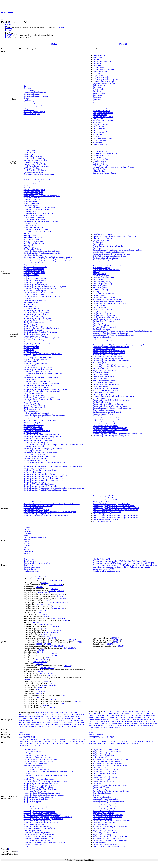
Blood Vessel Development (103, 238)
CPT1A (81, 717)
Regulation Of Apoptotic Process (35, 364)
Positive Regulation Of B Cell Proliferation (39, 320)
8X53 (134, 743)
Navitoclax (27, 549)
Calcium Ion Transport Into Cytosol (36, 443)
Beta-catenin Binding (101, 159)
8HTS (73, 743)
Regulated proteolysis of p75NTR (105, 500)
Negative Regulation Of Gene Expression (108, 301)
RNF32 (110, 725)
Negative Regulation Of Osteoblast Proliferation (40, 344)
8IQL (78, 743)
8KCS (105, 743)
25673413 (48, 593)
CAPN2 (54, 717)
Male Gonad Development (33, 255)
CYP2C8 (122, 716)
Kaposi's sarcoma (30, 561)
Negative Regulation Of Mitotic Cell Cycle (39, 385)
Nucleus (26, 86)
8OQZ (125, 743)
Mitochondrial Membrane (33, 104)
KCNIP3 (133, 719)
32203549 (42, 687)
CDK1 (71, 717)
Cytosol (26, 98)
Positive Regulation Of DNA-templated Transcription (112, 367)
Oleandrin (27, 553)
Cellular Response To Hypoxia (34, 454)
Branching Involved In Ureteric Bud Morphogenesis (42, 196)
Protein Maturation (100, 398)
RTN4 (59, 724)
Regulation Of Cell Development (105, 771)
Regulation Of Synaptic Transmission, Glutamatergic (112, 400)
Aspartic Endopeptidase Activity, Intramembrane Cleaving (114, 167)
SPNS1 (28, 726)
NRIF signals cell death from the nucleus (107, 502)
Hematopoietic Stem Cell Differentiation (38, 441)
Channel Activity (30, 154)
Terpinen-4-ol (28, 551)
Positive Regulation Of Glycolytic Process (108, 365)
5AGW (83, 739)
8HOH (59, 743)
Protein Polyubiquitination (33, 182)
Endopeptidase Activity (101, 151)
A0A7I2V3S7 (24, 737)
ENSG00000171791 (26, 735)
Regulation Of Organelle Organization (37, 833)
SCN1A (127, 725)
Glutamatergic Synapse (101, 144)
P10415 (32, 737)
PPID (45, 722)
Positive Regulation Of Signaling (35, 807)
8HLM (44, 743)
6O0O (73, 741)
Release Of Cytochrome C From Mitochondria (40, 208)
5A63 (99, 741)
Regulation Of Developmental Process (107, 781)
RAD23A (92, 725)
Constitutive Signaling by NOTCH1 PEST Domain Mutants (114, 506)
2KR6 (91, 741)
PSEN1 (123, 44)
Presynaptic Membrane (101, 125)
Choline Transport (99, 307)
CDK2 (76, 717)
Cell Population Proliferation (34, 249)
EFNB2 (150, 716)
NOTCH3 (133, 721)
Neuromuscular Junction (102, 111)
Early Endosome (99, 75)
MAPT (152, 719)
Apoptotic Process (30, 235)
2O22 (40, 739)
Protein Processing (100, 311)
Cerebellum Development (102, 313)
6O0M (68, 741)
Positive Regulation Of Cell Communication (39, 811)
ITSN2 (118, 719)
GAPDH (137, 718)
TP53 (54, 726)
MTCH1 (100, 721)
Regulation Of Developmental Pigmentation (39, 397)
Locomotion (97, 343)
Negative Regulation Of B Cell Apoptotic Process (41, 221)
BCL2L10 (29, 715)
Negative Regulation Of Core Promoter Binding (110, 428)
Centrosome (97, 87)
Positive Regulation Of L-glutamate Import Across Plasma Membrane (118, 250)
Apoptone (27, 539)
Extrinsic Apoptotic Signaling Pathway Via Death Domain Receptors (48, 257)
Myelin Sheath (29, 108)
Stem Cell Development (32, 419)
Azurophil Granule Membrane (104, 121)
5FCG (26, 741)
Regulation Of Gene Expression (35, 281)
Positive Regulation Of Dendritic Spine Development (112, 408)
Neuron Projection (100, 129)
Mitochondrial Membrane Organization (37, 821)
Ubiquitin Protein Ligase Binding (35, 160)
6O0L (64, 741)
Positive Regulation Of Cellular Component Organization (44, 795)
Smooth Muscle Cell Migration (35, 294)
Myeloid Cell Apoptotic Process (35, 336)
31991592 (27, 680)
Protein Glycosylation (101, 262)
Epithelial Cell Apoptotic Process (35, 472)
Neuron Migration (99, 244)
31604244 (41, 650)
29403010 (45, 583)
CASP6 (115, 714)
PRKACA (85, 722)
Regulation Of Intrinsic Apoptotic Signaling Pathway (42, 785)
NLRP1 (56, 720)
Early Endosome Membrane (103, 113)
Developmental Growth (32, 409)
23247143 (47, 601)
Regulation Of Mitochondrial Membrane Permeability (43, 391)
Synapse (96, 136)
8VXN (38, 745)
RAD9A (38, 724)
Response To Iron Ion (31, 275)
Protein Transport (99, 305)
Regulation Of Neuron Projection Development (110, 303)
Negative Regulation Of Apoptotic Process (39, 369)
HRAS (32, 719)
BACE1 (145, 712)
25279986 (43, 614)
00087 (91, 732)
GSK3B (92, 719)
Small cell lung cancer (31, 571)
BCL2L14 (52, 715)
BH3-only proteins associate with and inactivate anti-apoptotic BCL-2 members (52, 504)
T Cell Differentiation (31, 308)
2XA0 (54, 739)
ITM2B (49, 719)
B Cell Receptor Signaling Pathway (36, 423)
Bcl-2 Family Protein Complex (34, 112)
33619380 (61, 595)
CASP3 (60, 717)
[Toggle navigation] (2, 19)
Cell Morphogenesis (31, 186)
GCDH (143, 718)
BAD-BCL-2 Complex (32, 114)
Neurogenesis (98, 323)
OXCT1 (147, 721)
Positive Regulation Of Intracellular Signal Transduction (43, 819)
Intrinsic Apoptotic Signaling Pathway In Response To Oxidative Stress (49, 261)
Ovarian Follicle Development (34, 190)
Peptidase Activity (100, 161)
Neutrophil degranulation (102, 514)
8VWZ (27, 745)
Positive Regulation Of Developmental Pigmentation (42, 399)
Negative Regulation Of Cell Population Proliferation (42, 253)
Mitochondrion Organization (34, 825)
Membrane (27, 100)
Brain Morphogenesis (101, 378)
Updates (8, 30)
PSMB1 (141, 723)
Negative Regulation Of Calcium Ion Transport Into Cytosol (45, 287)
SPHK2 (22, 726)
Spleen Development (31, 401)
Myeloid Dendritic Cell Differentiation (107, 355)
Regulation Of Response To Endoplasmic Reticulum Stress (44, 842)
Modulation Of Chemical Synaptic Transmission (110, 827)
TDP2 (91, 727)
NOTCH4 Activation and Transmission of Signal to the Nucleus (116, 518)
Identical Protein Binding (32, 162)
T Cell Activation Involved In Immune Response (110, 256)
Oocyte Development (31, 411)
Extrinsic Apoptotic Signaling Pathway (37, 840)
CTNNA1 (152, 714)
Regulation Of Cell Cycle (32, 433)
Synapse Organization (101, 386)
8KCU (115, 743)
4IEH (63, 739)
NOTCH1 (118, 721)
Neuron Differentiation (101, 325)
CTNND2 (107, 716)
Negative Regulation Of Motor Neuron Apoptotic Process (44, 480)
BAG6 (62, 713)
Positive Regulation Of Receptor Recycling (108, 246)
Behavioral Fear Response (33, 198)
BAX (72, 713)
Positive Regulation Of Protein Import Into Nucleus (111, 347)
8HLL (39, 743)
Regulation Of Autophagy (33, 283)
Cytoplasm (27, 88)
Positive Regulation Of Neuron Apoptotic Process (111, 759)
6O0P (78, 741)
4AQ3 (59, 739)
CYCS (21, 719)
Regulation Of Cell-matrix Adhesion (36, 210)
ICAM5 (112, 719)
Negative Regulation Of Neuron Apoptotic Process (41, 377)
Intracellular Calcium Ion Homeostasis (37, 231)
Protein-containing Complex (34, 106)
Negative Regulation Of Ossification (36, 310)
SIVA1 (75, 724)
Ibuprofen (27, 527)
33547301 (58, 581)
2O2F (44, 739)
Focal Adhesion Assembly (33, 393)
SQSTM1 (34, 726)
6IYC (126, 741)
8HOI (64, 743)
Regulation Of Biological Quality (105, 809)
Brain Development (100, 286)
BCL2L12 (44, 715)
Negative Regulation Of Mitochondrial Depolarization (43, 437)
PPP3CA (71, 722)
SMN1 (80, 724)
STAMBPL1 (147, 725)
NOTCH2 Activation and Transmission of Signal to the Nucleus (116, 510)
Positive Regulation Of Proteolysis (105, 833)
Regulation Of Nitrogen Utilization (36, 229)
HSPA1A (42, 719)
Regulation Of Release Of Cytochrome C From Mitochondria (45, 775)
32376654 (40, 579)
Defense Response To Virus (33, 429)
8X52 (129, 743)
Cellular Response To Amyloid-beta (106, 426)
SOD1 (85, 724)
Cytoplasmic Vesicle (100, 109)
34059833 (39, 612)
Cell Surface (98, 95)
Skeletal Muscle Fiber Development (36, 413)
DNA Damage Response (32, 239)
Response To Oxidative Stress (34, 241)
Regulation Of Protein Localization (36, 334)
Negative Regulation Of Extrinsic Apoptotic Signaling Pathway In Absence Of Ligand (54, 488)
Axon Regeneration (30, 324)
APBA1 (118, 712)
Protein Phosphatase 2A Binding (35, 170)
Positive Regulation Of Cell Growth (36, 312)
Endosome (97, 73)
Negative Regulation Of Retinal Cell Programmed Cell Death (45, 389)
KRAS (59, 719)
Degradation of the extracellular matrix (107, 498)
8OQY (120, 743)
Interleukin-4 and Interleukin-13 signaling (38, 506)
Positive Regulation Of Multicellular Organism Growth (43, 354)
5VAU (35, 741)
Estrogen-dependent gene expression (36, 510)
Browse (8, 25)
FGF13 (121, 718)
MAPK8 (28, 720)
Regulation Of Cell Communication (36, 803)
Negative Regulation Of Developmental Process (110, 785)
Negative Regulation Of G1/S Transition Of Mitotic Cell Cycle (46, 476)
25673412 (62, 703)
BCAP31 (82, 713)
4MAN (77, 739)
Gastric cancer (29, 565)
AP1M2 (112, 712)
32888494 (39, 587)
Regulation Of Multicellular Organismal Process (110, 836)
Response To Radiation (32, 265)
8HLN (49, 743)
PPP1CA (50, 722)
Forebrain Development (101, 329)
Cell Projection (98, 127)
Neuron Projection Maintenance (104, 432)
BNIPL (48, 717)
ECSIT (139, 716)
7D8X (143, 741)
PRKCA (22, 724)
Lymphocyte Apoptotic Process (35, 447)
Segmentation (98, 339)
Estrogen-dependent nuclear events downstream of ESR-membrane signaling (51, 512)
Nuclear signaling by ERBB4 (103, 496)
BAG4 (57, 713)
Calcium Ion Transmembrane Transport (107, 412)
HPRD (8, 37)
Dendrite (96, 105)
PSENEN (129, 723)
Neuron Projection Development (105, 773)
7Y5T (148, 741)
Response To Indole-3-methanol (104, 823)
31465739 (39, 672)
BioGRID (9, 35)
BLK (83, 715)
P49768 (113, 737)
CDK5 (137, 714)
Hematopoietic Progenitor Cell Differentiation (109, 252)
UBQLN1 (104, 727)
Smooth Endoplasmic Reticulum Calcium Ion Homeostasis (114, 396)
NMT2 (61, 720)
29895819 (42, 610)
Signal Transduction (31, 805)
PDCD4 (153, 721)
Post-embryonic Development (34, 271)
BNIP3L (42, 717)
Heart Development (100, 288)
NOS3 (112, 721)
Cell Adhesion (98, 280)
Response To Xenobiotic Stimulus (36, 267)
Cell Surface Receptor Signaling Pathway (108, 761)
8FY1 (30, 743)
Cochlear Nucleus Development (35, 300)
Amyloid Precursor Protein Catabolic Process (109, 353)
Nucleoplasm (98, 63)
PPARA (40, 722)
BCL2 (54, 44)
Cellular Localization (101, 825)
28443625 (77, 701)
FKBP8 (27, 719)
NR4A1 (67, 720)
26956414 (65, 603)
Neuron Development (101, 374)
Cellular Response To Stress (33, 767)
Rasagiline (27, 533)
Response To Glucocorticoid (34, 425)
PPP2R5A (64, 722)
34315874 (51, 581)
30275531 (38, 689)
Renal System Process (31, 225)
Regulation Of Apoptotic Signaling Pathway (39, 484)
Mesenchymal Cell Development (35, 290)
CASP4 (109, 714)
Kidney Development (31, 206)
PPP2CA (57, 722)
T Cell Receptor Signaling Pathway (106, 390)
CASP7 (121, 714)
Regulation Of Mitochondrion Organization (39, 787)
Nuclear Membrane (30, 102)
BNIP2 (31, 717)
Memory (96, 291)
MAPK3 (22, 720)
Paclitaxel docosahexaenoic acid (35, 537)
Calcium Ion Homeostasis (102, 402)
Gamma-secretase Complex (103, 138)
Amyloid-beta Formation (102, 337)
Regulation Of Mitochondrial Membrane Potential (41, 435)
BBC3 (76, 713)
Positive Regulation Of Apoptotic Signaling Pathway (42, 793)
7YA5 (25, 743)
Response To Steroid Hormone (34, 405)
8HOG (54, 743)
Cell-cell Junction (99, 829)
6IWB (54, 741)
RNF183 (49, 724)
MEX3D (35, 720)
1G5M (21, 739)
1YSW (31, 739)
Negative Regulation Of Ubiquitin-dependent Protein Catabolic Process (118, 434)
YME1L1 (116, 727)
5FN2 (104, 741)
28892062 (41, 593)
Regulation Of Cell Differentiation (105, 777)
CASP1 (98, 714)
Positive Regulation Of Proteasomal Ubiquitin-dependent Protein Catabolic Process (122, 331)
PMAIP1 (30, 722)
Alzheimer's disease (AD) (102, 559)
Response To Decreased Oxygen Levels (37, 836)
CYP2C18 (114, 716)
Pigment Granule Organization (34, 417)
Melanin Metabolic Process (33, 227)
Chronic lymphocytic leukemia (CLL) (37, 563)
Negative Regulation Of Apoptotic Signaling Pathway (42, 486)
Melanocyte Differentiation (33, 316)
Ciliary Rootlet (98, 119)
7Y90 (21, 743)
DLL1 (127, 716)
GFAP (152, 718)
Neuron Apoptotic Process (33, 427)
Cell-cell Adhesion (30, 464)
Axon (95, 103)
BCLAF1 (59, 715)
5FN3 (108, 741)
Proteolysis (97, 264)
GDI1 (148, 718)
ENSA (155, 716)
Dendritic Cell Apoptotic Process (35, 458)
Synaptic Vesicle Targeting (102, 309)
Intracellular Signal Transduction (105, 341)
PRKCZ (122, 723)
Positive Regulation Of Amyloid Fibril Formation (111, 430)
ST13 (140, 725)
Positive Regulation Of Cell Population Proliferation (42, 251)
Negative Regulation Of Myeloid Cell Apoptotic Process (43, 338)
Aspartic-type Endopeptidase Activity (106, 153)
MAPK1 (65, 719)
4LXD (72, 739)
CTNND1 (99, 716)
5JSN (31, 741)
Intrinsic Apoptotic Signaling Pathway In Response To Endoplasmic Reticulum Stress (54, 445)
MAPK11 (72, 719)
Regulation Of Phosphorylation (104, 349)
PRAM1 (102, 723)
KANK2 (127, 719)
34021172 (42, 577)
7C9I (139, 741)
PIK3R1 (92, 723)
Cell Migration (29, 298)
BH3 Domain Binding (31, 168)
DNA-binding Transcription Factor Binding (39, 174)
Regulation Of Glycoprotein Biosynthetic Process (41, 289)
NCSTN (106, 721)
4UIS (95, 741)
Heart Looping (98, 248)
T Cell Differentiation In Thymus (35, 340)
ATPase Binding (99, 171)
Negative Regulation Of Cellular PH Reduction (40, 332)
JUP (122, 719)
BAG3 (52, 713)
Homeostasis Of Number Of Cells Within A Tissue (41, 421)
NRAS (72, 720)
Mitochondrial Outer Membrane (35, 92)
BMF (21, 717)
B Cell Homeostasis (31, 202)
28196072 (44, 628)
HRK (37, 719)
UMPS (110, 727)
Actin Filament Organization (34, 243)
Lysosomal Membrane (101, 71)
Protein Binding (29, 152)
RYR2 (115, 725)
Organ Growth (29, 350)
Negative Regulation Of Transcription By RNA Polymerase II (115, 236)
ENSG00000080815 (96, 735)
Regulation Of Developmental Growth (107, 844)
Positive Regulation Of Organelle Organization (40, 813)
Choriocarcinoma (30, 569)
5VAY (45, 741)
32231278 (109, 644)
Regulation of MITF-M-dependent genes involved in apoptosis (46, 516)
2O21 (36, 739)
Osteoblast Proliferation (32, 342)
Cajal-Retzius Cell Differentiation (105, 317)
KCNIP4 (140, 719)
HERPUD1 (99, 719)
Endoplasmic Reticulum (32, 94)
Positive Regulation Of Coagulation (106, 388)
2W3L (49, 739)
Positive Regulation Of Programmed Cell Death (40, 759)
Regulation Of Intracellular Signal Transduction (40, 470)
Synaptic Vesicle (99, 93)
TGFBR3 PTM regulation (102, 522)
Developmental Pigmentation (34, 395)
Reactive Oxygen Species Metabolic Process (39, 456)
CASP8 (65, 717)
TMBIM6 (41, 726)
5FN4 (113, 741)
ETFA (103, 718)
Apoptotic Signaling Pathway (103, 414)
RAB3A (154, 723)
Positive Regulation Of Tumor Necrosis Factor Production (114, 335)
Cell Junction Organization (103, 819)
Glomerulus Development (33, 330)
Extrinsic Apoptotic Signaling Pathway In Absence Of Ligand (45, 462)
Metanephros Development (33, 192)
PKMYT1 (23, 722)
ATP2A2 (37, 713)
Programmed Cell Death (32, 752)
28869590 (39, 693)
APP (140, 712)
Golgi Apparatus (99, 85)
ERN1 (98, 718)
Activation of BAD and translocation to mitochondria (42, 502)
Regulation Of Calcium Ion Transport (37, 439)
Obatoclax (27, 547)
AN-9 (26, 535)
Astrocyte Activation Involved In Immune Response (111, 254)
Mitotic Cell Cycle (30, 184)
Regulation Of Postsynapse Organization (107, 422)
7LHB (82, 741)
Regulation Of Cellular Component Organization (41, 823)
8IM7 (153, 741)
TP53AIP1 (60, 726)
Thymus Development (31, 403)
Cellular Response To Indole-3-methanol (107, 817)
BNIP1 (26, 717)
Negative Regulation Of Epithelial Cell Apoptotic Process (44, 474)
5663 (91, 730)
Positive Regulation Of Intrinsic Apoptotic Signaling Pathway (45, 781)
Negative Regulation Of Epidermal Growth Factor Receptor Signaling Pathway (121, 345)
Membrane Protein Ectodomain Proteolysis (108, 266)
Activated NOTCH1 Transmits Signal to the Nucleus (112, 504)
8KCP (100, 743)
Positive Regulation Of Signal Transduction (39, 834)
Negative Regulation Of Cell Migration (37, 318)
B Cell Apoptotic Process (32, 204)
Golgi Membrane (99, 55)
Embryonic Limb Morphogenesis (105, 327)
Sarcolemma (98, 123)
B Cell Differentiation (31, 306)
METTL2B (93, 721)
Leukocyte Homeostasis (32, 200)
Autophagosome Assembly (103, 234)
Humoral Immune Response (33, 237)
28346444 (75, 648)
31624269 (67, 648)
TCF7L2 (154, 725)
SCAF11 (121, 725)
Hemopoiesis (28, 304)
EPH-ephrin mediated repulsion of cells (107, 512)
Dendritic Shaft (99, 132)
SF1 (71, 724)
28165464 (58, 603)
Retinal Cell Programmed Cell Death (36, 387)
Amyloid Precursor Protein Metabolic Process (109, 351)
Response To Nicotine (31, 348)
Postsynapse (97, 142)
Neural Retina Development (103, 260)
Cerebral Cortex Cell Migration (104, 315)
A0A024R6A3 (94, 737)
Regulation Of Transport (102, 787)
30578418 (52, 685)
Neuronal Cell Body (100, 131)
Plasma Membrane (100, 89)
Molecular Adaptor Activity (33, 172)
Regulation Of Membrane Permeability (37, 827)
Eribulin (26, 541)
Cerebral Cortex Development (104, 321)
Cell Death (27, 754)
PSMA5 (135, 723)
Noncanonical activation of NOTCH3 (106, 520)
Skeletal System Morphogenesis (104, 376)
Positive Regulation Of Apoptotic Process (38, 368)
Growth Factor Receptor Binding (105, 173)
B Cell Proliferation (30, 356)
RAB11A (148, 723)
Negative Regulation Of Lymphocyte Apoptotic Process (43, 448)
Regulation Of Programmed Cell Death (37, 371)
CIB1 (146, 714)
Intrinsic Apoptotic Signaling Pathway (37, 769)
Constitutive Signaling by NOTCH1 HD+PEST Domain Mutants (116, 508)
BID (75, 715)
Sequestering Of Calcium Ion (103, 392)
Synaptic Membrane (100, 140)
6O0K (59, 741)
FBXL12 (109, 718)
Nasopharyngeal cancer (32, 567)
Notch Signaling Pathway (102, 282)
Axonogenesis (29, 245)
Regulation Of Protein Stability (35, 326)
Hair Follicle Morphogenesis (34, 322)
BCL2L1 (22, 715)
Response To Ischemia (31, 223)
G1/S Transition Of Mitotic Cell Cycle (37, 180)
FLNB (131, 718)
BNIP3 (36, 717)
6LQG (130, 741)
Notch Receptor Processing (103, 284)
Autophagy (27, 233)
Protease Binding (30, 150)
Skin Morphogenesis (100, 363)
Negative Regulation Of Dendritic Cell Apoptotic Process (44, 478)
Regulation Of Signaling (32, 801)
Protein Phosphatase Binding (34, 158)
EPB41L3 (92, 718)
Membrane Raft (99, 134)
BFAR (71, 715)
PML (35, 722)
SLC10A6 (134, 725)
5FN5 (117, 741)
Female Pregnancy (30, 247)
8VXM (32, 745)
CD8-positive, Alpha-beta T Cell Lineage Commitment (43, 373)
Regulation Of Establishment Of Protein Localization (112, 821)
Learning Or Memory (101, 289)
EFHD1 (144, 716)
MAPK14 (79, 719)
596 (20, 730)
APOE (136, 712)
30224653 (45, 685)
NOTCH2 (125, 721)
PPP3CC (78, 722)
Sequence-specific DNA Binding (35, 164)
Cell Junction (98, 101)
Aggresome (97, 99)
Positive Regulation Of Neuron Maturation (39, 292)
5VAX (40, 741)
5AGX (22, 741)
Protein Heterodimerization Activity (36, 166)
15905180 (60, 27)
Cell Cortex (97, 91)
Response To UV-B (30, 277)
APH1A (124, 712)
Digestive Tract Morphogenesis (35, 407)
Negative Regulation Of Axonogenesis (107, 384)
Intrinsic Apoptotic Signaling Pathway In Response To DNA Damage (48, 259)
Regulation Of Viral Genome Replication (38, 381)
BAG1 (47, 713)
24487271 (68, 666)
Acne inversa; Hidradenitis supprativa (106, 571)
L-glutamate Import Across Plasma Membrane (109, 420)
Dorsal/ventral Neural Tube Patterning (107, 319)
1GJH (26, 739)
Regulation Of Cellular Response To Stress (39, 838)
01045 (21, 732)
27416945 (72, 640)
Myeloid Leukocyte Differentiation (105, 258)
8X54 (138, 743)
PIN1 (83, 720)
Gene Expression (99, 295)
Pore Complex (29, 110)
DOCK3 (133, 716)
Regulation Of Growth (31, 352)
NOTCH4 (140, 721)
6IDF (121, 741)
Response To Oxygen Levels (34, 844)
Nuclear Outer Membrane (102, 61)
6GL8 (50, 741)
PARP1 (78, 720)
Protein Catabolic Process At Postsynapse (108, 424)
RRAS (55, 724)
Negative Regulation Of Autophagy (36, 285)
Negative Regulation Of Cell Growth (36, 314)
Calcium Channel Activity (102, 155)
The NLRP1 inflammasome (33, 508)
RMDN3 (104, 725)
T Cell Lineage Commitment (34, 217)
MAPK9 (147, 719)
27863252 (54, 589)
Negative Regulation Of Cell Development (108, 815)
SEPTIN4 (65, 724)
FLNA (126, 718)
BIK (79, 715)
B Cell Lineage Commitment (34, 215)
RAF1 (43, 724)
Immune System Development (34, 219)
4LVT (68, 739)
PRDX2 (109, 723)
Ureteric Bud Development (33, 194)
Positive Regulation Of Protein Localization (109, 838)
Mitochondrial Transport (102, 268)
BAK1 (67, 713)
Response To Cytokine (31, 346)
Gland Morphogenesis (31, 302)
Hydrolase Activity (100, 163)
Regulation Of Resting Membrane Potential (108, 404)
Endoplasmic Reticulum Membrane (36, 96)
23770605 (50, 603)
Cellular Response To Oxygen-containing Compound (112, 791)
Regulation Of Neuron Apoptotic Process (108, 805)
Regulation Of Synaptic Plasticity (105, 370)
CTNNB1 (92, 716)
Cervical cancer (29, 559)
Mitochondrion (29, 90)
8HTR (68, 743)
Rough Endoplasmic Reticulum (104, 83)
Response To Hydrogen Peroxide (35, 360)
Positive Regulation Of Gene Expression (107, 299)
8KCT (110, 743)
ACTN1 (107, 712)
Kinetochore (97, 57)
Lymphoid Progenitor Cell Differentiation (38, 213)
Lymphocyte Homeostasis (33, 211)
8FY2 (34, 743)
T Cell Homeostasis (30, 366)
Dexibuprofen (28, 543)
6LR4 (135, 741)
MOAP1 (41, 720)
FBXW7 (115, 718)
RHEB (98, 725)
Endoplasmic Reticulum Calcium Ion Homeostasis (41, 328)
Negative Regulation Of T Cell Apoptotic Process (41, 452)
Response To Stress (30, 773)
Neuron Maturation (30, 362)
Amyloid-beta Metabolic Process (105, 380)
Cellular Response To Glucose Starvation (38, 358)
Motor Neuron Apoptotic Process (35, 460)
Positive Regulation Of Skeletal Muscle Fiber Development (44, 415)
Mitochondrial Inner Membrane (104, 69)
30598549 (47, 616)
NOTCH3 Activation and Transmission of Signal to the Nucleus (116, 516)
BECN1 (66, 715)
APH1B (130, 712)
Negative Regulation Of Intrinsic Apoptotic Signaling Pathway (46, 490)
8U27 (82, 743)
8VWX (22, 745)
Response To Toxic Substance (34, 269)
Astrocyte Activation (100, 368)
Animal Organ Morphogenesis (34, 273)
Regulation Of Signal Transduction (36, 799)
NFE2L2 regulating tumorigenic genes (37, 514)
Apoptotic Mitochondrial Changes (36, 263)
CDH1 (132, 714)
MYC (47, 720)
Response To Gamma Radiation (35, 279)
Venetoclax (27, 545)
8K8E (91, 743)
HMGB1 (106, 719)
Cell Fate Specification (101, 240)
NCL (51, 720)
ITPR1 (54, 719)
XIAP (74, 726)
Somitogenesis (98, 242)
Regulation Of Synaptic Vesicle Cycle (106, 418)
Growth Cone (98, 107)
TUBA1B (97, 727)
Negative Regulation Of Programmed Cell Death (41, 783)
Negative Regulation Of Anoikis (35, 482)
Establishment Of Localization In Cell (37, 431)
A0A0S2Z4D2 (104, 737)
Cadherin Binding (99, 169)
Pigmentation (28, 375)
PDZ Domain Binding (101, 165)
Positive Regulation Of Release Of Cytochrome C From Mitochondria (48, 771)
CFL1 (142, 714)
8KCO (96, 743)
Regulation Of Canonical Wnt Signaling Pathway (110, 406)
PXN (33, 724)
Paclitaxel (27, 529)
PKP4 (97, 723)
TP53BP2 (68, 726)
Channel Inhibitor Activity (33, 156)
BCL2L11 (37, 715)
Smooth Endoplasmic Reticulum (105, 81)
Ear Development (30, 379)
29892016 (39, 664)
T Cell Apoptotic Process (32, 450)
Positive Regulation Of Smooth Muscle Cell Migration (43, 296)
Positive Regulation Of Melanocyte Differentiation (41, 383)
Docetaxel (27, 531)
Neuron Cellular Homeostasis (103, 410)
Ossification (28, 188)
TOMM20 (48, 726)
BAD (43, 713)
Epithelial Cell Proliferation (103, 382)
